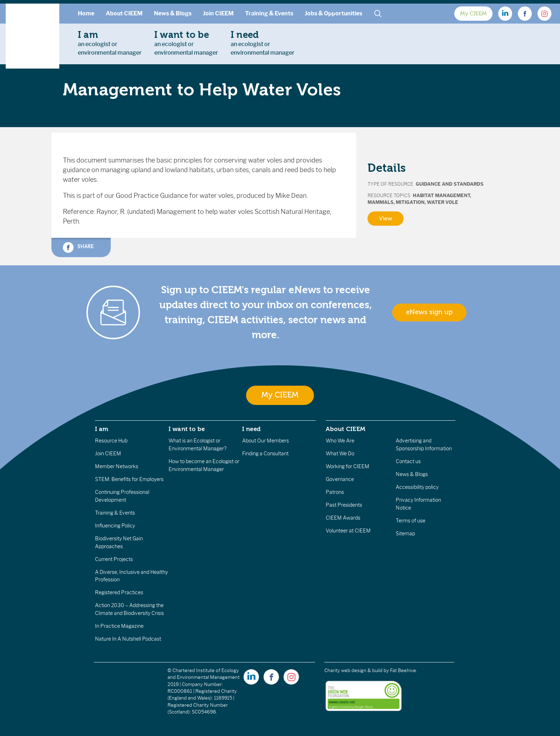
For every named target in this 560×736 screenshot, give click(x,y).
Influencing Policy (115, 526)
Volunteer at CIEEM (348, 531)
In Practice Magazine (119, 626)
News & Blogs (173, 13)
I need (251, 429)
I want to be (187, 429)
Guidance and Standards (450, 184)
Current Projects (114, 559)
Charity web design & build (353, 670)
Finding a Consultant (265, 454)
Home (86, 13)
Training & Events (269, 13)
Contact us (408, 461)
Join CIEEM (218, 13)
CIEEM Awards (343, 518)
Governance (340, 479)
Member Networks (117, 466)
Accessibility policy (417, 487)
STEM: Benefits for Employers (129, 479)
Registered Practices (119, 592)
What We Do (340, 454)
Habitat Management (441, 196)
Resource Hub (111, 441)
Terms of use (411, 521)
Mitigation (410, 202)
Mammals (381, 202)
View (386, 219)
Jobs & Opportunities (333, 13)
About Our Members (266, 441)
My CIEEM (473, 14)
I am (102, 429)
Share (78, 247)
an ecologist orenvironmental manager (110, 43)
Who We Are (340, 441)
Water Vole (442, 202)
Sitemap (405, 534)
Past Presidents (344, 505)
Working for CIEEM (347, 466)
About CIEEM (124, 13)
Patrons (335, 492)
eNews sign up (429, 312)
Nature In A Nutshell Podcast (128, 639)
